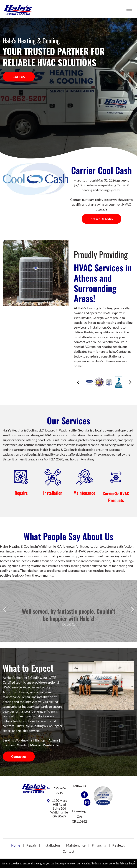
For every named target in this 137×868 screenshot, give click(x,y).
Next (133, 612)
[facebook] (84, 795)
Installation (53, 493)
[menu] (129, 9)
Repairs (21, 493)
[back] (78, 382)
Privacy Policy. (109, 864)
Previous (5, 612)
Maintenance (84, 493)
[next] (130, 382)
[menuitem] (16, 845)
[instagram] (87, 803)
